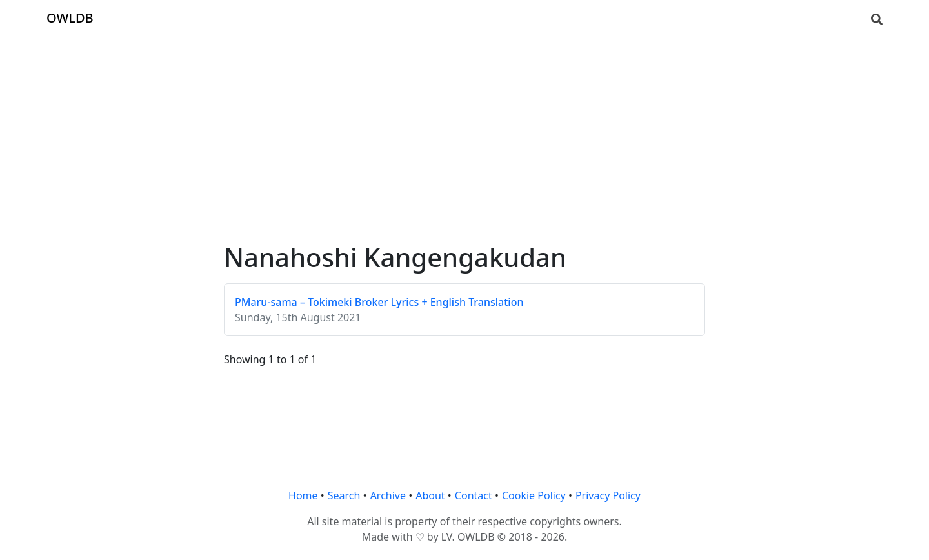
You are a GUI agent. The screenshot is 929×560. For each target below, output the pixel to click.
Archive (388, 495)
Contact (474, 495)
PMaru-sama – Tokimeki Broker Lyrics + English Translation (379, 302)
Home (303, 495)
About (430, 495)
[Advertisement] (464, 126)
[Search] (877, 18)
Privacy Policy (608, 495)
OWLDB (70, 18)
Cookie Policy (534, 495)
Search (344, 495)
